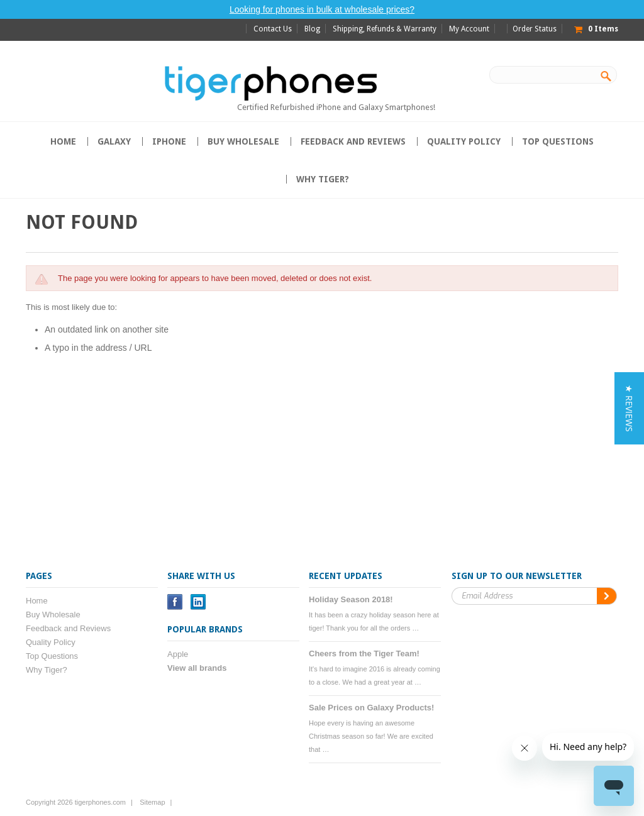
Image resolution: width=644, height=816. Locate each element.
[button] (629, 408)
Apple (178, 654)
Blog (312, 29)
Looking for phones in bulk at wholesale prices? (322, 9)
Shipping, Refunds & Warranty (385, 29)
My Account (469, 29)
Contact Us (273, 29)
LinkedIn (198, 602)
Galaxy (114, 141)
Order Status (535, 29)
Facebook (175, 602)
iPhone (169, 141)
